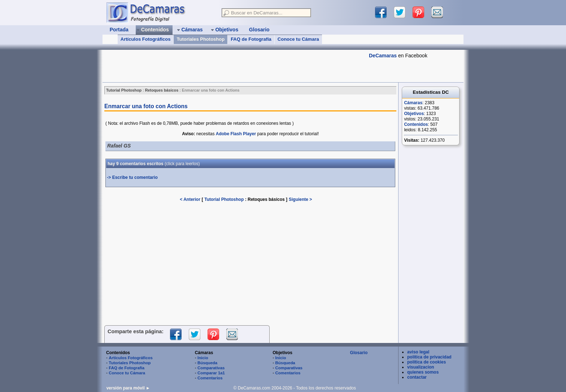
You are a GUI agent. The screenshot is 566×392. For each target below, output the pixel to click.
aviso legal (418, 352)
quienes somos (423, 372)
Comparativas (211, 368)
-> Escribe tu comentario (132, 177)
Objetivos (414, 114)
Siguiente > (300, 199)
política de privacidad (429, 357)
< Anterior (190, 199)
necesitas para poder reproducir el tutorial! (250, 134)
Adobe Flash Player (236, 134)
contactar (417, 377)
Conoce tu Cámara (298, 39)
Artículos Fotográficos (146, 39)
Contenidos (416, 124)
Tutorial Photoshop (224, 199)
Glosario (359, 353)
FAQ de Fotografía (251, 39)
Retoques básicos (267, 199)
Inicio (203, 358)
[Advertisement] (234, 66)
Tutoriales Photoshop (201, 39)
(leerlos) (182, 164)
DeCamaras (383, 56)
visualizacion (421, 367)
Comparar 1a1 (211, 373)
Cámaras (413, 103)
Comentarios (210, 378)
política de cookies (426, 362)
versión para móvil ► (128, 388)
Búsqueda (207, 363)
